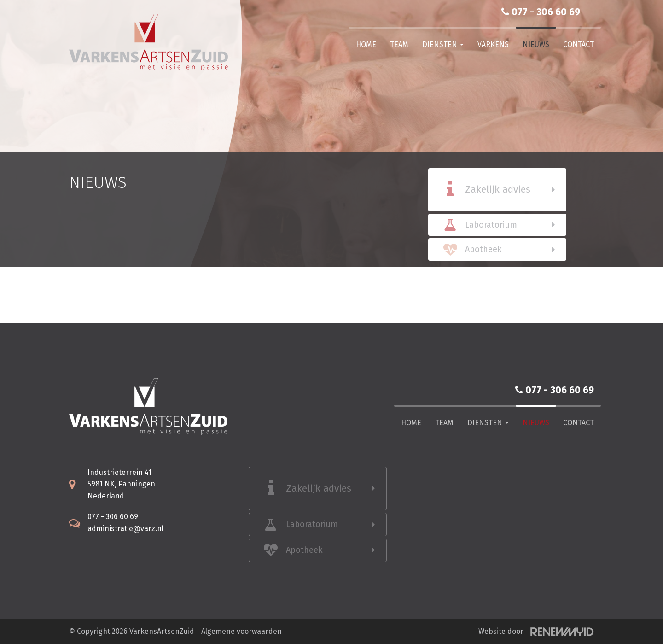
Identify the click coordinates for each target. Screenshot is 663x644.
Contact (579, 44)
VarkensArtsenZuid (162, 631)
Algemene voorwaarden (241, 631)
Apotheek (483, 249)
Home (366, 44)
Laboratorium (491, 225)
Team (399, 44)
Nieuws (536, 44)
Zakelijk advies (498, 189)
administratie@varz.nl (125, 529)
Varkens (493, 44)
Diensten (443, 44)
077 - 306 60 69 (541, 12)
